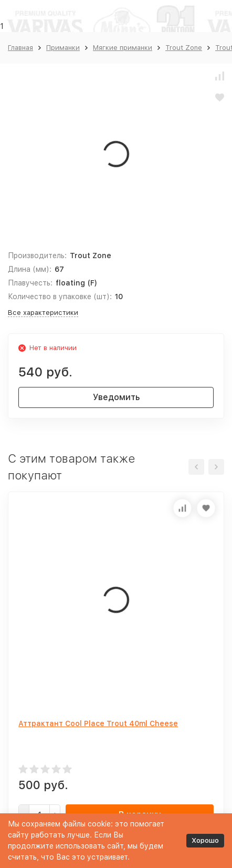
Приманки (63, 48)
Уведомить (116, 397)
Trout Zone (184, 48)
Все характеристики (43, 313)
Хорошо (205, 840)
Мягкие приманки (123, 48)
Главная (20, 48)
